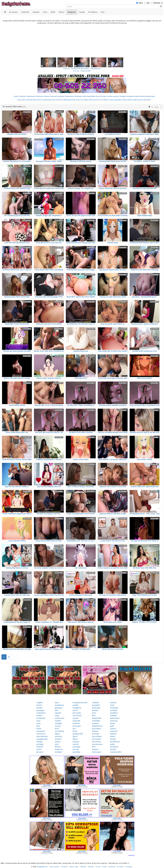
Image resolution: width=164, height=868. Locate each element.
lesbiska (113, 716)
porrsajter (77, 747)
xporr (57, 744)
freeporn (40, 747)
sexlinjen (114, 710)
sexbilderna (59, 705)
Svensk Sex (97, 100)
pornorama (96, 742)
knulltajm (58, 752)
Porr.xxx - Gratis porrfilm (82, 71)
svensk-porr (60, 718)
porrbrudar (96, 708)
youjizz (58, 742)
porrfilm (76, 705)
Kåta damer (147, 100)
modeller (95, 703)
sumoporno (41, 734)
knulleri (39, 716)
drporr (75, 736)
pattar (112, 744)
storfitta (58, 721)
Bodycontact (151, 96)
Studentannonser (49, 100)
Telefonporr (79, 96)
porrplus (76, 742)
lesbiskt (95, 710)
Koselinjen (61, 96)
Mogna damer (138, 100)
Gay (148, 3)
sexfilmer (76, 723)
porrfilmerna (115, 742)
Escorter (59, 100)
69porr (57, 734)
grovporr (40, 752)
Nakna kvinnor (37, 100)
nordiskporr (41, 713)
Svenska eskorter (113, 96)
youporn (58, 739)
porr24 (75, 710)
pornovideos (97, 736)
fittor (57, 710)
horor (94, 713)
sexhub (113, 739)
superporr (114, 731)
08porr (75, 739)
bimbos (58, 747)
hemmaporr (97, 752)
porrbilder (77, 752)
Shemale (157, 3)
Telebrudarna (31, 96)
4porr (57, 703)
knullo (39, 729)
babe (112, 726)
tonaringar (114, 708)
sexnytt (58, 726)
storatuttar (114, 747)
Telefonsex (40, 96)
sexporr (76, 718)
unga (57, 716)
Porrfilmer (105, 100)
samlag (39, 742)
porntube (96, 734)
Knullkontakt (66, 100)
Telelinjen (22, 96)
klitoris (113, 736)
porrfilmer (114, 713)
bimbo (113, 723)
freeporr (95, 731)
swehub (113, 703)
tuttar (112, 705)
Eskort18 (143, 96)
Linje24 (16, 96)
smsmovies (77, 716)
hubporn (95, 749)
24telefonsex (97, 726)
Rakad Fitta (88, 100)
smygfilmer (77, 708)
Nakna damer (127, 100)
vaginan (58, 713)
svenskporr (41, 731)
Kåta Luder (21, 100)
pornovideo (97, 739)
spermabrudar (42, 736)
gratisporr (59, 708)
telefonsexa (115, 718)
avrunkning (59, 731)
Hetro (141, 3)
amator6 (95, 723)
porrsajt (76, 749)
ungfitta (39, 703)
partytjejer (40, 710)
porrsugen (77, 726)
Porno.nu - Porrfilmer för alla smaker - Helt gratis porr (82, 69)
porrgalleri (96, 705)
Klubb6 (137, 96)
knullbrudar (41, 718)
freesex (113, 729)
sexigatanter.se (42, 867)
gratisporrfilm (78, 734)
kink (94, 747)
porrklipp (40, 744)
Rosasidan (130, 96)
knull (38, 721)
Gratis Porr (79, 100)
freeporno (59, 749)
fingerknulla (97, 718)
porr (74, 729)
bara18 (113, 749)
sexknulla (76, 721)
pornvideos (96, 729)
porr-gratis (77, 713)
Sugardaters (118, 100)
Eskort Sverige (101, 96)
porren (39, 749)
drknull (39, 705)
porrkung (114, 721)
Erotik (73, 100)
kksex (75, 731)
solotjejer (58, 723)
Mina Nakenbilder (89, 96)
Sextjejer (123, 96)
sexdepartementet (80, 703)
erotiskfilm (96, 721)
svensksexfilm (116, 752)
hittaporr (113, 734)
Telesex (47, 96)
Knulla (111, 100)
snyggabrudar (42, 739)
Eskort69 (29, 100)
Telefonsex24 (70, 96)
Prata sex (53, 96)
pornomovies (97, 744)
